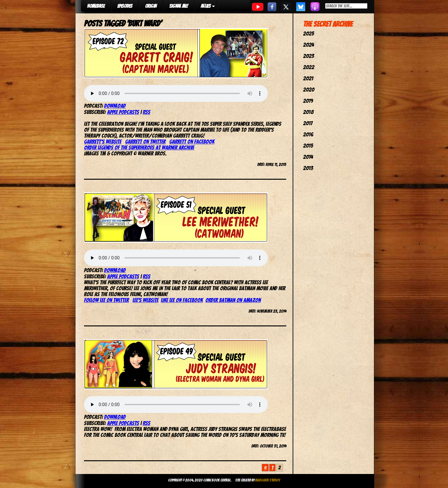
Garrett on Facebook (192, 142)
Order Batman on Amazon (233, 300)
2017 (308, 123)
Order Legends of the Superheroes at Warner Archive (139, 147)
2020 (309, 90)
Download (115, 106)
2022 (309, 67)
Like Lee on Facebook (182, 300)
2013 (308, 168)
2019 (308, 101)
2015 (308, 146)
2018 (308, 112)
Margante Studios (268, 480)
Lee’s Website (145, 300)
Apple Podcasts (123, 112)
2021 (308, 78)
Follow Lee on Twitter (106, 300)
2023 (308, 56)
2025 (308, 33)
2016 (308, 134)
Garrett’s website (103, 142)
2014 (308, 157)
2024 (308, 45)
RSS (147, 112)
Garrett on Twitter (145, 142)
